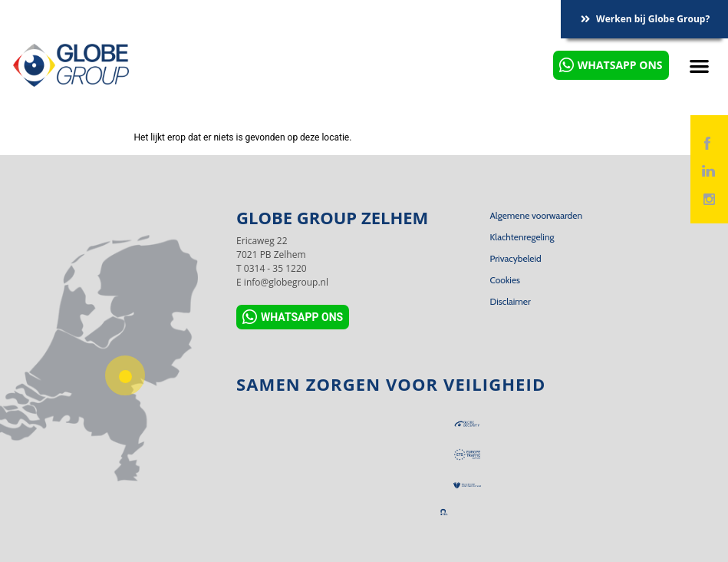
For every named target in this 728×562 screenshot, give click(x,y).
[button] (700, 66)
